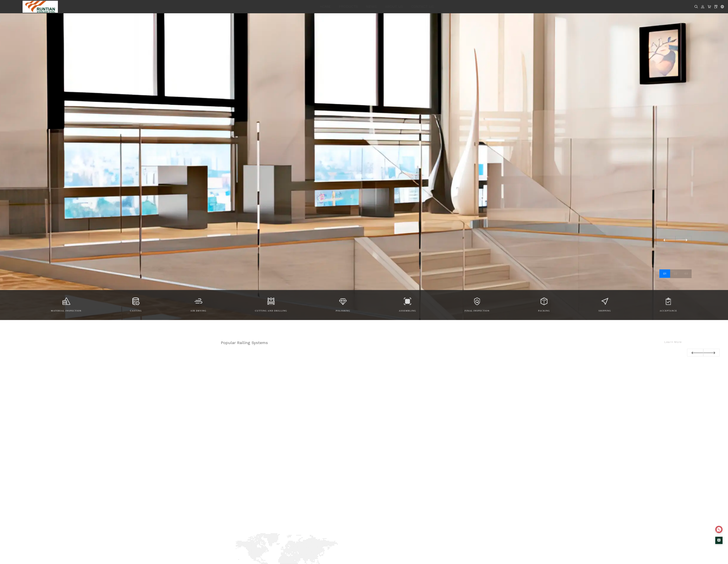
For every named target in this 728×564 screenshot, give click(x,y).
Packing (544, 311)
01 (665, 274)
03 (686, 274)
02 (675, 274)
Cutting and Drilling (271, 311)
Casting (136, 311)
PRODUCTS (348, 7)
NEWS (371, 7)
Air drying (198, 311)
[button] (684, 240)
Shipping (605, 311)
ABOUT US (394, 7)
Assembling (407, 311)
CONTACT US (422, 7)
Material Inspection (66, 311)
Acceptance (668, 311)
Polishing (343, 311)
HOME (325, 7)
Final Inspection (477, 311)
